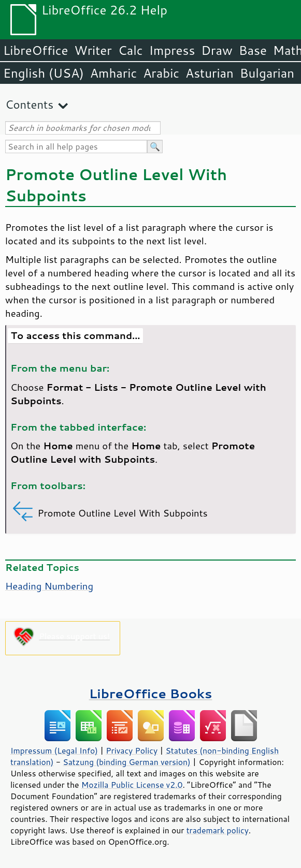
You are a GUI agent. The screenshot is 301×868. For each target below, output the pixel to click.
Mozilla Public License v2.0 (132, 785)
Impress (172, 50)
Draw (217, 50)
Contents (29, 104)
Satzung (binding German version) (127, 762)
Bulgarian (267, 73)
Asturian (210, 73)
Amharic (113, 73)
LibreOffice (35, 50)
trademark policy (218, 830)
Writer (93, 50)
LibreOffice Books (151, 693)
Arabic (161, 73)
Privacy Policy (132, 751)
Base (253, 50)
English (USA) (44, 73)
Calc (131, 50)
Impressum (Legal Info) (54, 751)
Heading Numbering (49, 586)
